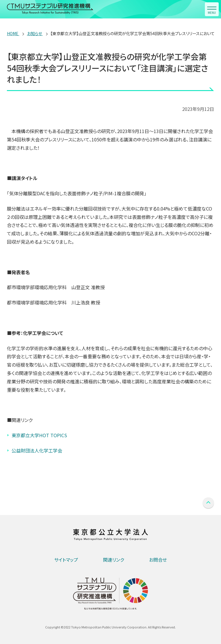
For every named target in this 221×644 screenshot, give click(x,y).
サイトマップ (66, 560)
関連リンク (114, 560)
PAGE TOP (208, 503)
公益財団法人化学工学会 (37, 450)
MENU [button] (212, 13)
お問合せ (158, 560)
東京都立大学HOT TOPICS (39, 435)
